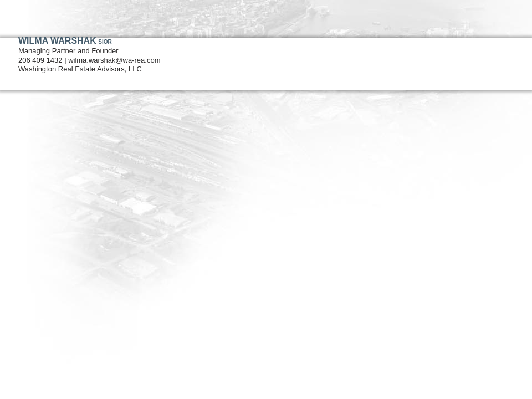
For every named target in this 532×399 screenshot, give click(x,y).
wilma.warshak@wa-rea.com (114, 60)
